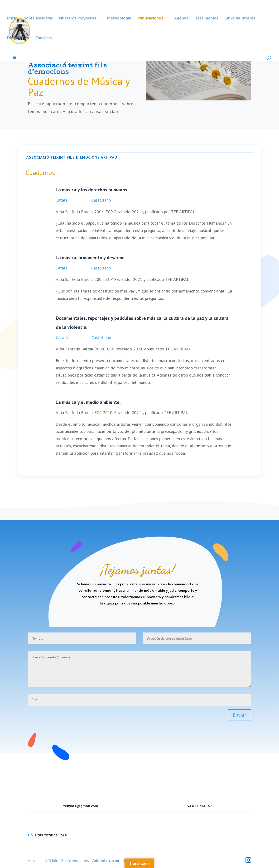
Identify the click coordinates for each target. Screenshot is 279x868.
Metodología (119, 19)
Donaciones (18, 38)
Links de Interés (240, 19)
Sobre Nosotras (38, 19)
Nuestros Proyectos (78, 19)
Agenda (181, 19)
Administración (106, 861)
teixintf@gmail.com (81, 806)
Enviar (239, 715)
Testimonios (207, 19)
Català (62, 200)
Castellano (101, 200)
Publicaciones (150, 19)
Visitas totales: (45, 835)
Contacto (44, 38)
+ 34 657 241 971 (198, 806)
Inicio (12, 19)
